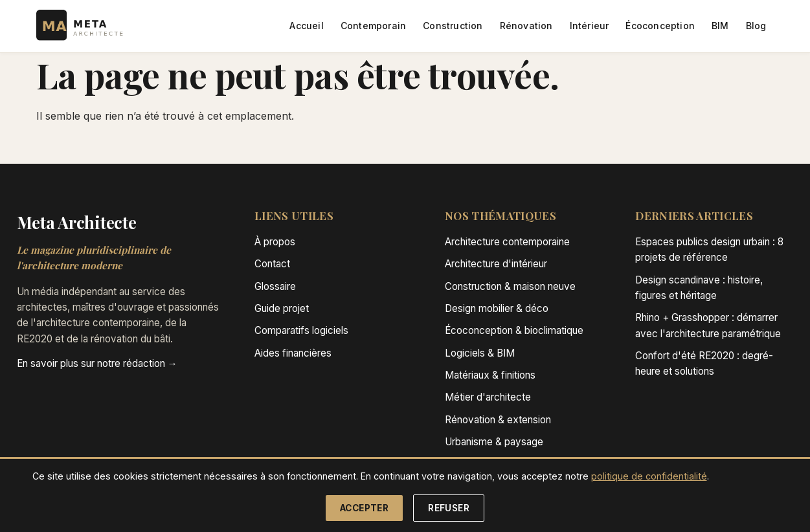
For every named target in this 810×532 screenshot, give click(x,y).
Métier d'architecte (488, 397)
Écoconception (660, 26)
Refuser (449, 508)
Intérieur (590, 26)
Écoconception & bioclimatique (514, 330)
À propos (275, 242)
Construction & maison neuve (510, 286)
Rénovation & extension (498, 420)
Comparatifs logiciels (301, 330)
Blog (756, 26)
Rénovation (526, 26)
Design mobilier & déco (497, 308)
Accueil (306, 26)
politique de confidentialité (649, 476)
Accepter (364, 508)
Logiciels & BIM (480, 353)
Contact (272, 264)
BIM (720, 26)
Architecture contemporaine (507, 242)
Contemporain (373, 26)
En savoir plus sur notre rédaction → (97, 363)
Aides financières (293, 353)
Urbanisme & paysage (494, 442)
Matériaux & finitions (490, 375)
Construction (453, 26)
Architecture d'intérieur (496, 264)
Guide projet (282, 308)
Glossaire (275, 286)
